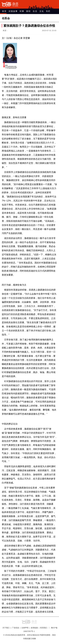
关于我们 (6, 628)
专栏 (48, 11)
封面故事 (13, 11)
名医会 (6, 18)
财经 (28, 11)
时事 (22, 11)
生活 (35, 11)
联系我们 (44, 628)
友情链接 (34, 628)
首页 (4, 11)
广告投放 (15, 628)
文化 (42, 11)
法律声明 (25, 628)
